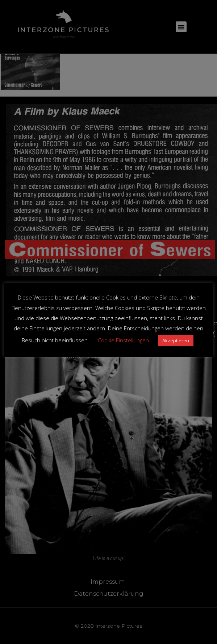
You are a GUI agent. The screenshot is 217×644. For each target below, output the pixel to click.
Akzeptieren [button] (176, 341)
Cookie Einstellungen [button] (123, 340)
